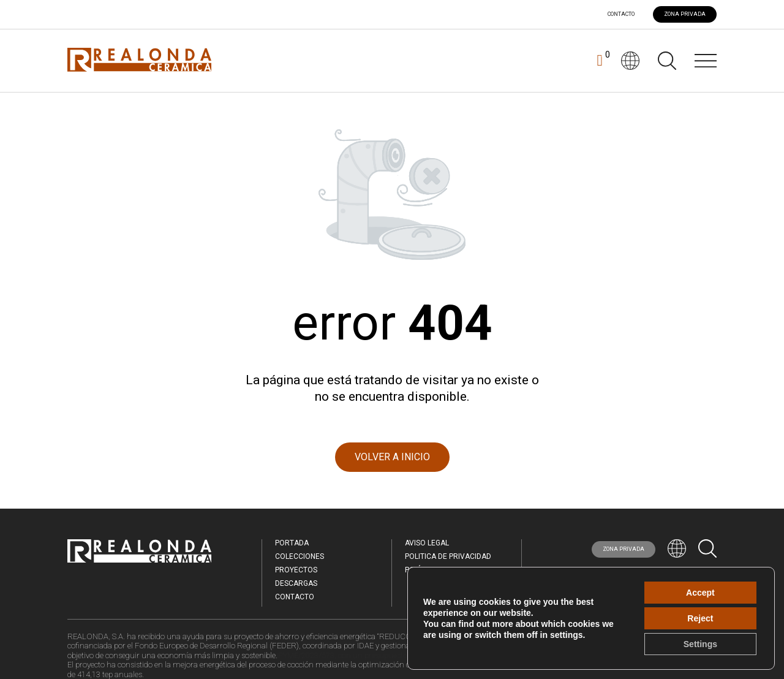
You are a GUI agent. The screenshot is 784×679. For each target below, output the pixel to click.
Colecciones (300, 556)
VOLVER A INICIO (392, 457)
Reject (700, 618)
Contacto (621, 14)
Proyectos (296, 570)
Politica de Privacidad (448, 556)
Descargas (296, 583)
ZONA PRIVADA (685, 14)
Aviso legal (427, 543)
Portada (292, 543)
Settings (700, 644)
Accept (700, 593)
